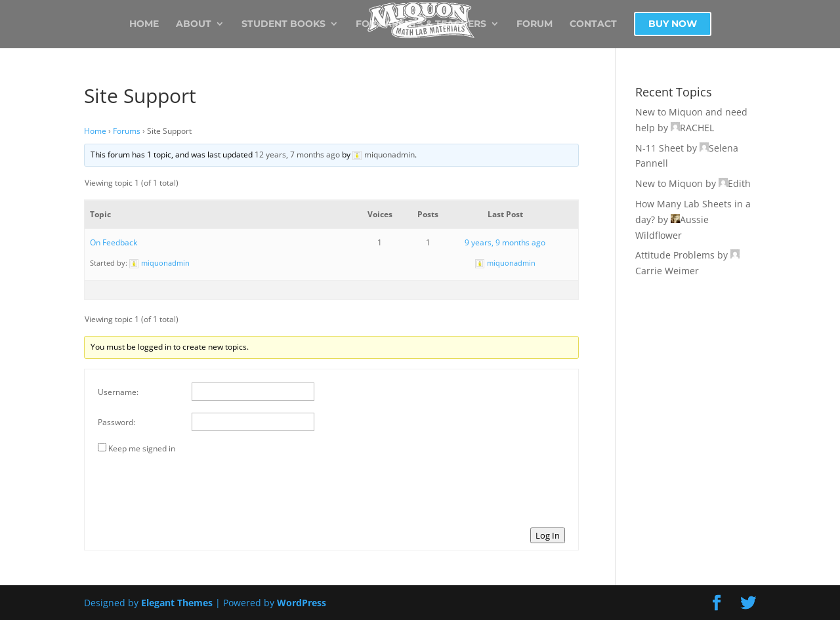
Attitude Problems (675, 255)
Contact (593, 24)
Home (144, 24)
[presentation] (198, 489)
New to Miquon (669, 183)
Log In (548, 535)
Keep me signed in (142, 448)
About (194, 24)
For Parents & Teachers (421, 24)
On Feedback (114, 242)
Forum (535, 24)
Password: (116, 422)
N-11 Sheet (660, 148)
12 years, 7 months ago (297, 155)
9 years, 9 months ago (505, 242)
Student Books (283, 24)
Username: (118, 392)
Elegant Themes (177, 603)
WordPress (302, 603)
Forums (127, 131)
